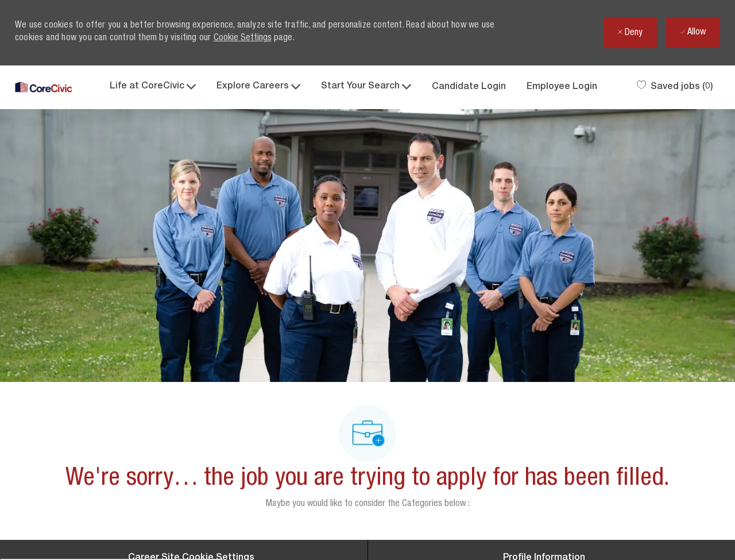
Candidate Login (469, 87)
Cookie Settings (243, 38)
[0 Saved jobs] (675, 87)
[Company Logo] (44, 88)
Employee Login (562, 87)
